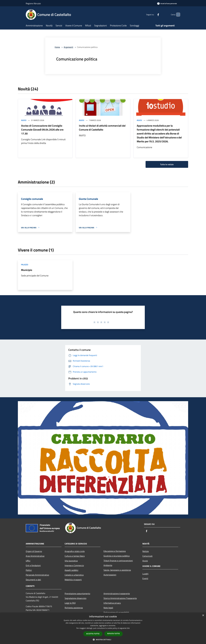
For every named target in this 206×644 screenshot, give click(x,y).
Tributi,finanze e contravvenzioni (118, 561)
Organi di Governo (34, 551)
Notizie (146, 551)
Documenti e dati (33, 580)
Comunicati (147, 556)
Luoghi (145, 574)
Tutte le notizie (167, 164)
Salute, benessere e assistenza (117, 570)
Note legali (108, 608)
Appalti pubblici (71, 570)
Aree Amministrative (35, 556)
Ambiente (108, 565)
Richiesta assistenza (74, 608)
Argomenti (68, 47)
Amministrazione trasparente (117, 593)
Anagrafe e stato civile (75, 551)
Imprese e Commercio (74, 565)
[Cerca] (177, 15)
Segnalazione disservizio (75, 598)
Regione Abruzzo (33, 3)
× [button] (203, 615)
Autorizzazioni (110, 575)
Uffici (28, 561)
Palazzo (25, 265)
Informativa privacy (112, 603)
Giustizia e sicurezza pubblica (117, 556)
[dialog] (103, 628)
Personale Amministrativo (37, 575)
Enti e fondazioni (33, 565)
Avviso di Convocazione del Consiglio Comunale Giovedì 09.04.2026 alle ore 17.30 (42, 130)
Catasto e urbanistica (74, 575)
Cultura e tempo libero (75, 556)
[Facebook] (154, 14)
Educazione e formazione (115, 551)
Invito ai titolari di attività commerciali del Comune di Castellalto (102, 128)
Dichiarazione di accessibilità (116, 612)
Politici (29, 570)
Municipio (27, 270)
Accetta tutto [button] (93, 634)
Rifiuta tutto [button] (114, 634)
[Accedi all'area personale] (167, 3)
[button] (103, 640)
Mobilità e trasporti (73, 580)
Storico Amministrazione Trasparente (120, 598)
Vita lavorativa (71, 561)
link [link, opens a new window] (128, 628)
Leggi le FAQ (70, 603)
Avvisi (24, 120)
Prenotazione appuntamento (77, 593)
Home (57, 47)
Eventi (145, 578)
